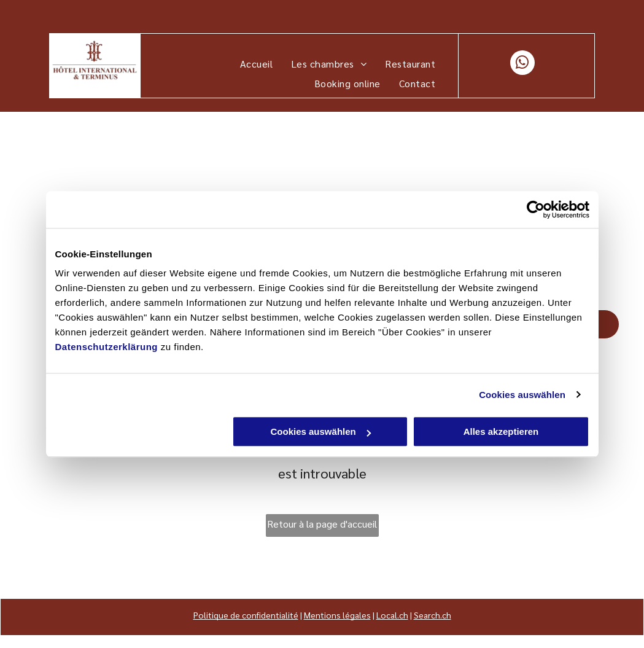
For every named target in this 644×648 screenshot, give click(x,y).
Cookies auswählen (522, 395)
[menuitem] (256, 64)
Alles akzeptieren (501, 431)
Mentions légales (337, 615)
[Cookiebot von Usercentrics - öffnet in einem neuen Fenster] (536, 209)
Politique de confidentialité (246, 615)
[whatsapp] (522, 64)
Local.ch (392, 615)
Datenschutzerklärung (107, 347)
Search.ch (433, 615)
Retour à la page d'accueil (322, 524)
